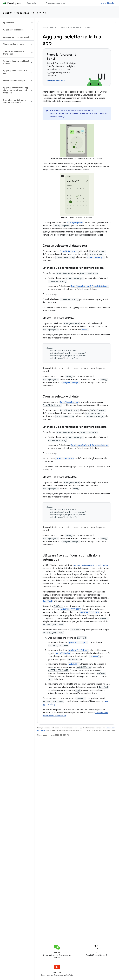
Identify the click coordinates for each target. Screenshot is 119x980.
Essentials (31, 3)
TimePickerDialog (69, 251)
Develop (8, 13)
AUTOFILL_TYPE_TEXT (71, 609)
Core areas (23, 13)
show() (85, 330)
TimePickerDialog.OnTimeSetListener (90, 286)
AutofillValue (63, 653)
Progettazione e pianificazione (60, 3)
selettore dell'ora (100, 113)
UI (34, 13)
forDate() (94, 656)
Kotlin (50, 704)
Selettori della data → (58, 81)
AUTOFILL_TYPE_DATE (89, 612)
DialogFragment (75, 223)
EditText (48, 601)
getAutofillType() (78, 642)
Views (43, 13)
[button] (15, 23)
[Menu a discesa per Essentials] (39, 3)
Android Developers (50, 27)
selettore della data (81, 113)
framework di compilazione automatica (91, 565)
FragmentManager (71, 383)
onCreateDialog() (96, 257)
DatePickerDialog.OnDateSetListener (90, 445)
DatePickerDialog (69, 402)
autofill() (74, 664)
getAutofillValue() (79, 650)
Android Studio (107, 3)
